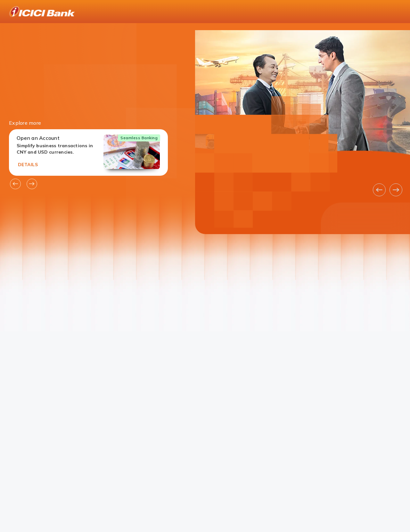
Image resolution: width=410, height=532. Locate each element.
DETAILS (28, 165)
